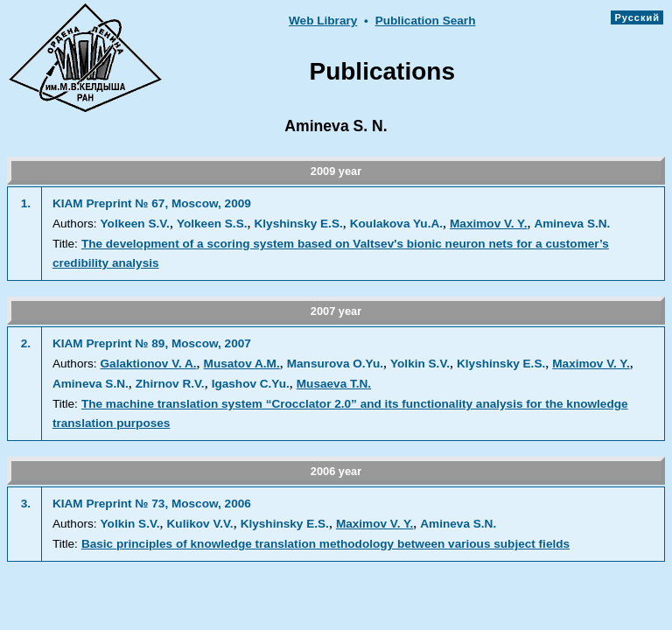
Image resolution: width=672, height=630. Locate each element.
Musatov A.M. (242, 364)
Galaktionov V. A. (149, 364)
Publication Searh (426, 21)
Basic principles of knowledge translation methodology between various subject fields (325, 544)
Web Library (323, 21)
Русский (637, 17)
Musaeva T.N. (334, 384)
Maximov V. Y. (488, 224)
